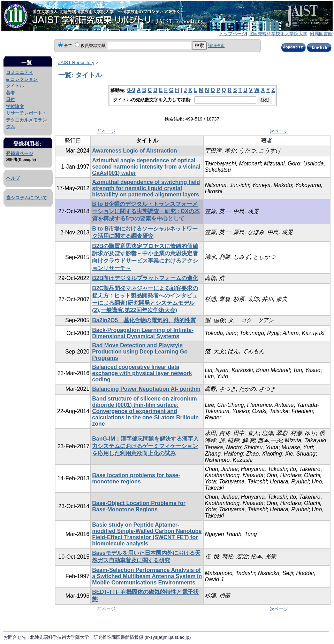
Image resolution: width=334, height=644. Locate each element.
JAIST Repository (76, 63)
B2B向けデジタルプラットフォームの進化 (145, 278)
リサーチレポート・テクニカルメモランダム (26, 120)
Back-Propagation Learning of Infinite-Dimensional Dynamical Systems (143, 333)
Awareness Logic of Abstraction (135, 151)
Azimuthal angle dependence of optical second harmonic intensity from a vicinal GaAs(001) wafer (146, 167)
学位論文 (15, 106)
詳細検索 (216, 46)
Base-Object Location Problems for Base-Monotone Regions (139, 506)
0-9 (131, 90)
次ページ (279, 131)
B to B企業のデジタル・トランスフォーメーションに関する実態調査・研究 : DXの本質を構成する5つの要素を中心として (146, 211)
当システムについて (27, 198)
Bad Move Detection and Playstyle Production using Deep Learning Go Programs (140, 352)
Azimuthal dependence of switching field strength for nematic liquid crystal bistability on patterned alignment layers (146, 188)
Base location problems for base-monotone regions (136, 478)
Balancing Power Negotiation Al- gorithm (146, 389)
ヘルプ (13, 178)
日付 (10, 99)
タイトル (15, 86)
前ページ (106, 131)
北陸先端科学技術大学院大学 (278, 34)
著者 (10, 93)
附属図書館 (321, 34)
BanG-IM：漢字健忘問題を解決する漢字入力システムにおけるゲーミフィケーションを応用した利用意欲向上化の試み (145, 446)
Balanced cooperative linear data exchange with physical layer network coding (142, 373)
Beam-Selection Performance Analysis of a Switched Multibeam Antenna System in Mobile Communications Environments (147, 576)
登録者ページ (20, 153)
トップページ (233, 34)
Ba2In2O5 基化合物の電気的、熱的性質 (144, 320)
